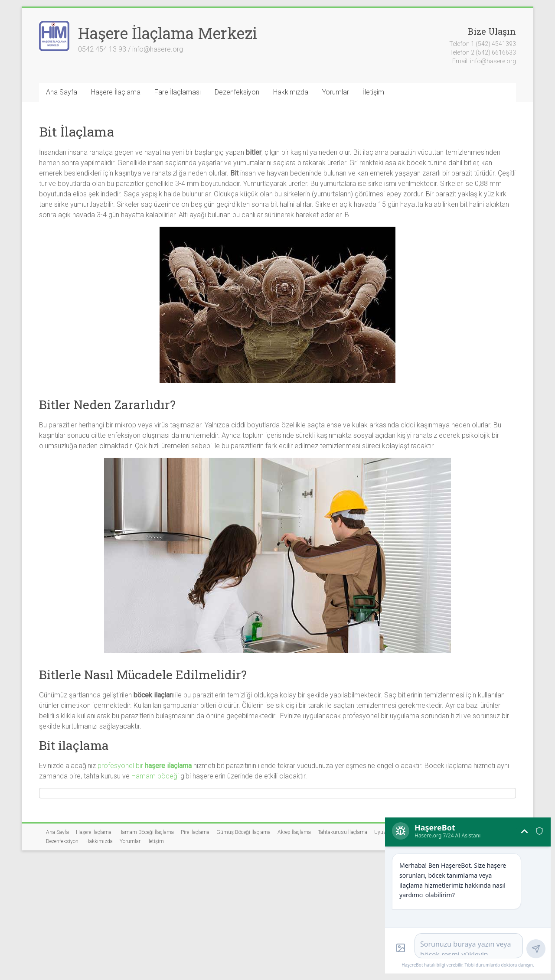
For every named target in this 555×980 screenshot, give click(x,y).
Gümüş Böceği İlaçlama (243, 832)
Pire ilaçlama (195, 832)
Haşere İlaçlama (116, 92)
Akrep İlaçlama (294, 832)
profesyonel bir (145, 766)
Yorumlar (336, 92)
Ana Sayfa (62, 92)
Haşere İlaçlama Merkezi (168, 33)
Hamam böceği (155, 776)
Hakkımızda (291, 92)
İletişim (374, 92)
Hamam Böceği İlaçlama (146, 832)
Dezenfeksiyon (237, 92)
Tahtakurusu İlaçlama (343, 832)
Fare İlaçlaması (178, 92)
